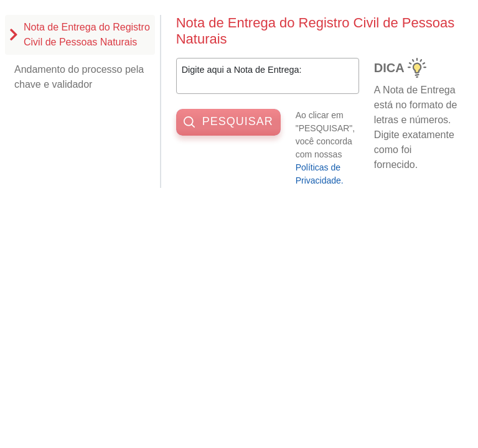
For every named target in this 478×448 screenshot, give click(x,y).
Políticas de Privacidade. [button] (320, 174)
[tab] (80, 35)
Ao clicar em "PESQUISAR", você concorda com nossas (331, 149)
